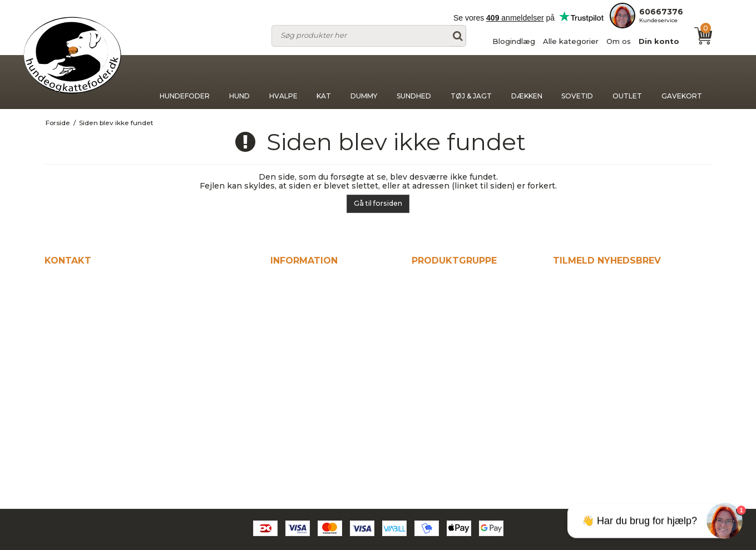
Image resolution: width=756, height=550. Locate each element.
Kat (324, 82)
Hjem (283, 283)
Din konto (659, 41)
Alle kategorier (571, 41)
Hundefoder (185, 82)
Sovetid (577, 82)
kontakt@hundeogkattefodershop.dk (130, 383)
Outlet (627, 82)
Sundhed (414, 82)
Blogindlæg (514, 41)
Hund (239, 82)
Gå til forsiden (378, 203)
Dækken (527, 82)
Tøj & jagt (471, 82)
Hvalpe (283, 82)
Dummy (364, 82)
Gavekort (682, 82)
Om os (619, 41)
